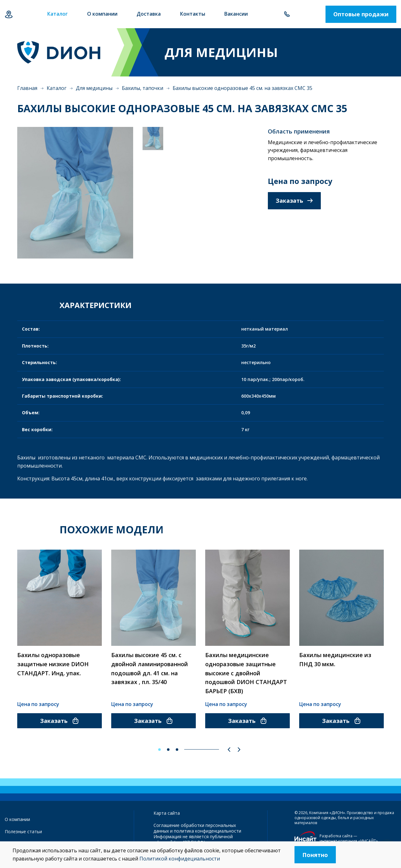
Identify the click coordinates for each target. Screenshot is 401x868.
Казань (9, 14)
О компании (17, 819)
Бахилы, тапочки (143, 88)
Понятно (315, 855)
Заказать (294, 201)
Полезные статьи (23, 831)
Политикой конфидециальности (180, 859)
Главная (27, 88)
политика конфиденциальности (208, 831)
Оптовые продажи (361, 14)
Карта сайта (167, 813)
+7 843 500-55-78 (287, 14)
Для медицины (94, 88)
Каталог (57, 88)
